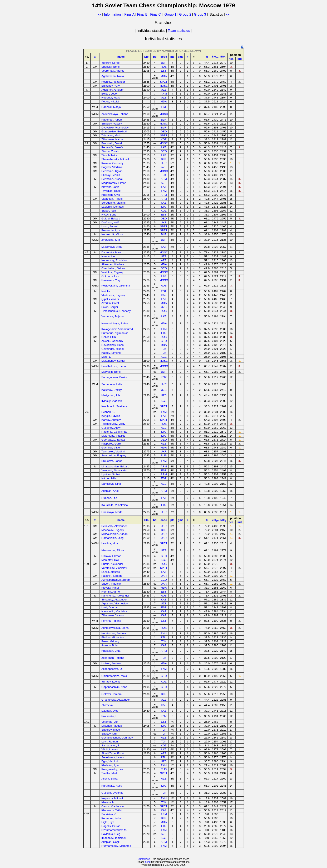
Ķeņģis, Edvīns (111, 416)
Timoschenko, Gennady (116, 311)
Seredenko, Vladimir (114, 203)
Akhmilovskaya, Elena (115, 628)
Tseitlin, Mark (109, 773)
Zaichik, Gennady (112, 341)
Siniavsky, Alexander (114, 600)
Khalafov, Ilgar (110, 765)
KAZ (164, 203)
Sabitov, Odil (109, 734)
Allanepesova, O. (112, 669)
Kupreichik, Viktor (112, 234)
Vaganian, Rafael (112, 199)
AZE (164, 167)
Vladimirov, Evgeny (113, 295)
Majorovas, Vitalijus (113, 436)
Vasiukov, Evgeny (112, 272)
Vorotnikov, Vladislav (114, 568)
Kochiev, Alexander (113, 82)
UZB (164, 90)
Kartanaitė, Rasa (112, 786)
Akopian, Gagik (111, 842)
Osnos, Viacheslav (113, 806)
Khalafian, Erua (111, 651)
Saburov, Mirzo (111, 730)
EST (164, 71)
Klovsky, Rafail (110, 588)
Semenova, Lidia (112, 384)
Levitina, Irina (110, 543)
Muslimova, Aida (111, 247)
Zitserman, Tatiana (113, 658)
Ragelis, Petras (111, 826)
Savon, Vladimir (111, 584)
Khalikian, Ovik (111, 195)
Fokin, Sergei (110, 307)
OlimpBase (144, 859)
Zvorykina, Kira (111, 240)
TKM (164, 191)
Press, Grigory (110, 641)
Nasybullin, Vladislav (114, 611)
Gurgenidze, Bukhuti (114, 131)
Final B (142, 14)
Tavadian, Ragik (111, 191)
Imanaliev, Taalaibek (114, 838)
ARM (164, 94)
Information (112, 14)
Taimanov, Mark (111, 135)
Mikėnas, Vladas (112, 726)
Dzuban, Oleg (110, 711)
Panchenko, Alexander (115, 596)
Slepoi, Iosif (109, 211)
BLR (164, 63)
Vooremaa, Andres (113, 71)
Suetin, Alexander (112, 564)
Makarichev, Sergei (113, 361)
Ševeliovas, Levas (113, 757)
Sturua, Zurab (110, 151)
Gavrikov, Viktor (111, 448)
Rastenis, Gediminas (114, 432)
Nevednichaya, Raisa (114, 323)
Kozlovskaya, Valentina (116, 286)
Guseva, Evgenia (112, 793)
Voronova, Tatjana (112, 316)
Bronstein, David (112, 143)
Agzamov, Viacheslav (114, 603)
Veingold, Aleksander (114, 470)
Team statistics (179, 31)
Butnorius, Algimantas (115, 333)
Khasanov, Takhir (112, 810)
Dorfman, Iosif (110, 222)
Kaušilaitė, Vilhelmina (114, 505)
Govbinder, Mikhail (113, 349)
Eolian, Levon (110, 94)
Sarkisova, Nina (111, 484)
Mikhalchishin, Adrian (114, 534)
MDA (164, 76)
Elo (147, 57)
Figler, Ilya (108, 822)
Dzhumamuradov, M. (114, 830)
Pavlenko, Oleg (111, 834)
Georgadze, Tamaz (113, 440)
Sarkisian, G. (109, 814)
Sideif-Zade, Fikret (113, 753)
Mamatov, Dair (110, 560)
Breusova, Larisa (112, 461)
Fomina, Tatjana (111, 621)
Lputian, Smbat (111, 474)
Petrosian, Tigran (112, 171)
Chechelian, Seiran (113, 268)
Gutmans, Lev (110, 276)
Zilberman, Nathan (113, 139)
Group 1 (170, 14)
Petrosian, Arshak (112, 179)
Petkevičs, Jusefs (112, 147)
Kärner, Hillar (109, 478)
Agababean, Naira (113, 76)
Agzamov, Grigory (112, 90)
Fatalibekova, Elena (114, 366)
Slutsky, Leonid (111, 175)
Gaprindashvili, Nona (114, 687)
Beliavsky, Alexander (114, 526)
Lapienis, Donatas (113, 207)
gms (180, 57)
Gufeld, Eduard (111, 219)
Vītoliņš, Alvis (110, 749)
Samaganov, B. (111, 745)
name (121, 57)
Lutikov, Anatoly (111, 663)
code (164, 57)
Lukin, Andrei (109, 226)
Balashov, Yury (111, 86)
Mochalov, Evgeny (113, 530)
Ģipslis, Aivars (110, 299)
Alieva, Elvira (109, 779)
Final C (155, 14)
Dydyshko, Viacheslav (115, 128)
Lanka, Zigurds (111, 572)
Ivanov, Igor (109, 256)
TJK (164, 175)
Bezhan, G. (108, 412)
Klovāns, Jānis (110, 187)
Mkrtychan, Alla (111, 395)
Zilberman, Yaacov (113, 615)
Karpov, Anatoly (111, 420)
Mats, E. (106, 357)
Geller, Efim (109, 337)
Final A (129, 14)
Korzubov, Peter (111, 818)
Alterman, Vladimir (113, 264)
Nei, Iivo (106, 291)
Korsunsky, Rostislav (114, 260)
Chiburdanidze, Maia (114, 676)
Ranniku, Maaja (111, 107)
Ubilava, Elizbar (111, 556)
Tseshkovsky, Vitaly (113, 424)
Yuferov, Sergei (111, 63)
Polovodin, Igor (111, 230)
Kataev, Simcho (111, 353)
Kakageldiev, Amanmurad (117, 329)
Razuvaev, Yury (111, 280)
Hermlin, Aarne (111, 592)
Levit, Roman (110, 742)
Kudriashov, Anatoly (114, 633)
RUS (164, 67)
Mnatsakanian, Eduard (115, 466)
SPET (164, 82)
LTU (164, 207)
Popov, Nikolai (110, 101)
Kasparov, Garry (111, 444)
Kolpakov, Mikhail (112, 798)
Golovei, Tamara (111, 694)
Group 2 (185, 14)
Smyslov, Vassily (112, 124)
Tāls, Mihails (109, 155)
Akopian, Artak (110, 491)
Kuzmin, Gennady (112, 163)
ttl (95, 57)
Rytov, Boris (109, 215)
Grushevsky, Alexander (116, 700)
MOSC (164, 86)
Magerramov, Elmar (113, 183)
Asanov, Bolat (110, 645)
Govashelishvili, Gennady (117, 738)
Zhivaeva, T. (109, 705)
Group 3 (200, 14)
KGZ (164, 139)
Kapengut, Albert (112, 120)
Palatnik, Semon (111, 576)
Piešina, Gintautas (113, 637)
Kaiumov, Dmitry (111, 390)
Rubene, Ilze (109, 498)
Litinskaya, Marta (112, 512)
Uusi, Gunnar (110, 607)
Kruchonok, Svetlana (114, 406)
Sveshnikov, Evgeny (114, 455)
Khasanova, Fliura (113, 550)
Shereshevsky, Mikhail (115, 159)
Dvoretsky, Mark (111, 252)
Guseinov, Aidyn (111, 428)
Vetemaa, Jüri (110, 722)
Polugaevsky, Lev (112, 769)
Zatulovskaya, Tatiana (115, 114)
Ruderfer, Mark (111, 98)
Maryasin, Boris (111, 372)
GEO (164, 131)
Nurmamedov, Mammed (116, 846)
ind (240, 59)
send (148, 862)
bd (155, 57)
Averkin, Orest (110, 303)
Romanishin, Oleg (112, 538)
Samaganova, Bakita (114, 377)
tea (231, 59)
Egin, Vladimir (110, 761)
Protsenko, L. (110, 716)
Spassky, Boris (110, 67)
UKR (164, 163)
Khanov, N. (108, 802)
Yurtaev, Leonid (111, 682)
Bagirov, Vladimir (112, 167)
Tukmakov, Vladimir (113, 451)
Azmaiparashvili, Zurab (116, 580)
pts (172, 57)
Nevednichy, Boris (112, 345)
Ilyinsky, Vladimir (112, 401)
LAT (164, 147)
